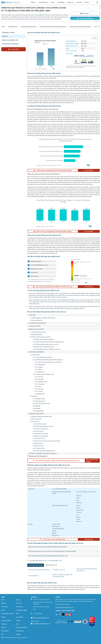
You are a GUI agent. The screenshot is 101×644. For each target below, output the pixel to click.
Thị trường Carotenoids (59, 570)
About (53, 2)
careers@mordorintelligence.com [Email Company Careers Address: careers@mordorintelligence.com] (64, 607)
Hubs (17, 624)
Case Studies (20, 617)
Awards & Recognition (7, 614)
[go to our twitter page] (63, 615)
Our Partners (20, 607)
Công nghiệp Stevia (34, 576)
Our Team (19, 603)
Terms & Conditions (22, 627)
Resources (71, 2)
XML (2, 634)
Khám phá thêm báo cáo (51, 565)
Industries (79, 2)
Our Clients (4, 607)
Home (3, 600)
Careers (4, 627)
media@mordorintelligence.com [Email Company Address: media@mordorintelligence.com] (42, 624)
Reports (34, 2)
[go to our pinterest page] (67, 615)
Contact (87, 2)
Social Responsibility (22, 610)
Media (3, 610)
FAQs (18, 614)
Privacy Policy (5, 631)
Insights (3, 617)
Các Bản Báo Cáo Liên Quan (36, 565)
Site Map (18, 634)
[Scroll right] (99, 27)
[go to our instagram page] (70, 615)
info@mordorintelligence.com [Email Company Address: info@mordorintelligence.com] (41, 618)
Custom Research (44, 2)
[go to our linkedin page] (57, 615)
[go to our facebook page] (60, 615)
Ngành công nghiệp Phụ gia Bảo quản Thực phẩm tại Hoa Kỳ (62, 576)
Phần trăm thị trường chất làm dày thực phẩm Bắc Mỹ (87, 570)
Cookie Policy (20, 631)
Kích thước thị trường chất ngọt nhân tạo (39, 570)
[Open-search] (98, 2)
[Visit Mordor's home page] (11, 2)
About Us (4, 603)
